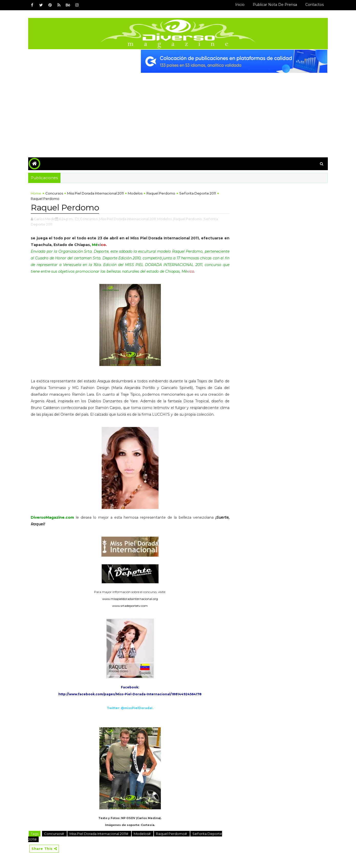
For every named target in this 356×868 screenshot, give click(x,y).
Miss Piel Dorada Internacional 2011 (95, 193)
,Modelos (164, 219)
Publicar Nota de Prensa (275, 5)
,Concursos (88, 219)
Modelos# (143, 834)
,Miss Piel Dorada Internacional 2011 (127, 219)
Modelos (135, 193)
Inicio (240, 5)
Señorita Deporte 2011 (198, 193)
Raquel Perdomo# (172, 834)
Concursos (54, 193)
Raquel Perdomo (161, 193)
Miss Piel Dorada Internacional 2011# (99, 834)
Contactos (315, 5)
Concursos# (54, 834)
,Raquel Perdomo (187, 219)
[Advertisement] (178, 111)
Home (36, 193)
